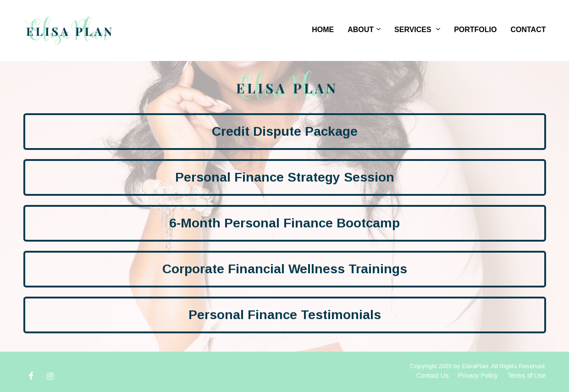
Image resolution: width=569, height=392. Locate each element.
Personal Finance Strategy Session (285, 177)
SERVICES (414, 30)
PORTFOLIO (475, 30)
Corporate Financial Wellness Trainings (285, 269)
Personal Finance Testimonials (285, 315)
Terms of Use (527, 375)
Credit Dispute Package (285, 131)
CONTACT (528, 30)
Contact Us (433, 375)
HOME (323, 30)
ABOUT (361, 30)
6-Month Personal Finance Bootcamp (284, 223)
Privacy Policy (478, 375)
